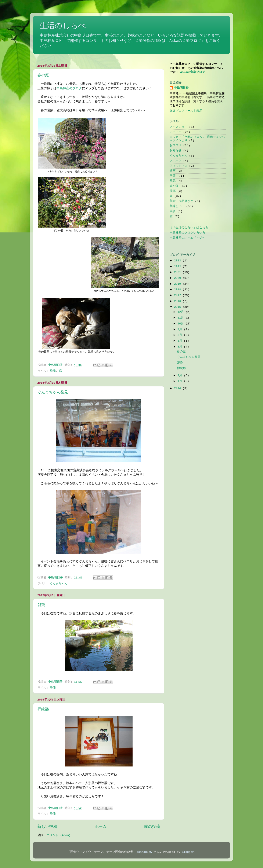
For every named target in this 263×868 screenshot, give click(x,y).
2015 (178, 307)
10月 (181, 324)
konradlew (144, 852)
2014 (178, 388)
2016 (178, 301)
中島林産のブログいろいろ (187, 233)
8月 (181, 335)
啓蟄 (41, 605)
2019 (178, 284)
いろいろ (176, 132)
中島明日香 (181, 88)
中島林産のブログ (69, 88)
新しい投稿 (47, 827)
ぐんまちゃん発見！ (55, 392)
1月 (181, 381)
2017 (178, 295)
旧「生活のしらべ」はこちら (189, 228)
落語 (173, 211)
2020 (178, 278)
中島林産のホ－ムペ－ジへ (187, 238)
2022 (178, 267)
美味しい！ (177, 206)
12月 (181, 312)
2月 (181, 376)
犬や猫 (174, 186)
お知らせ (176, 151)
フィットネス (179, 166)
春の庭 (43, 75)
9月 (181, 329)
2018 (178, 290)
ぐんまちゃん (59, 584)
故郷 (173, 191)
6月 (181, 341)
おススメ (176, 146)
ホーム (101, 827)
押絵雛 (43, 709)
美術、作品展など (181, 201)
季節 (53, 371)
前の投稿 (152, 827)
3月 (181, 347)
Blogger (188, 852)
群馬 (173, 181)
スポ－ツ (176, 161)
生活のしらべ (63, 26)
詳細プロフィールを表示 (186, 111)
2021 (178, 272)
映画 (173, 171)
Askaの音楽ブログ (192, 72)
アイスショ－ (179, 127)
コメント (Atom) (59, 835)
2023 (178, 261)
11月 (181, 318)
